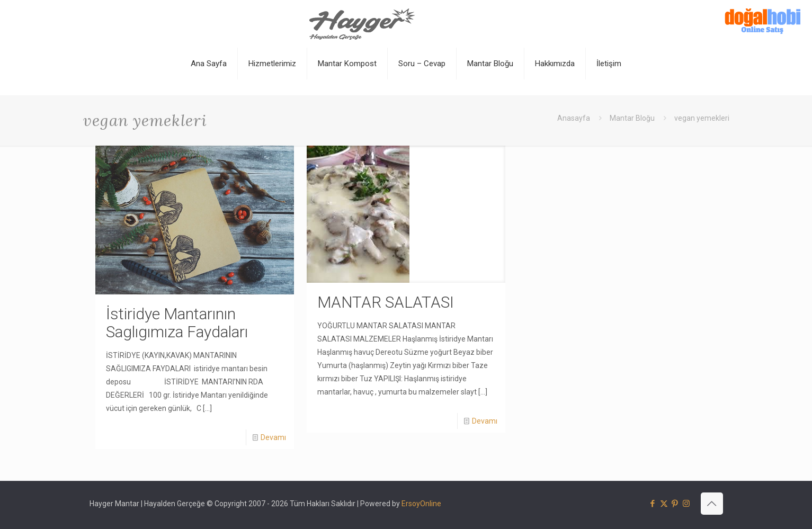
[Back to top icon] (712, 504)
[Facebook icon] (653, 504)
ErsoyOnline (421, 504)
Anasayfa (574, 118)
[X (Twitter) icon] (664, 504)
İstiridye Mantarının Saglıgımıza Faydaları (177, 323)
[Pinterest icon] (675, 504)
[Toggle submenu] (273, 90)
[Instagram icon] (686, 504)
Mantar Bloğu (632, 118)
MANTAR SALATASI (386, 302)
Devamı (273, 437)
